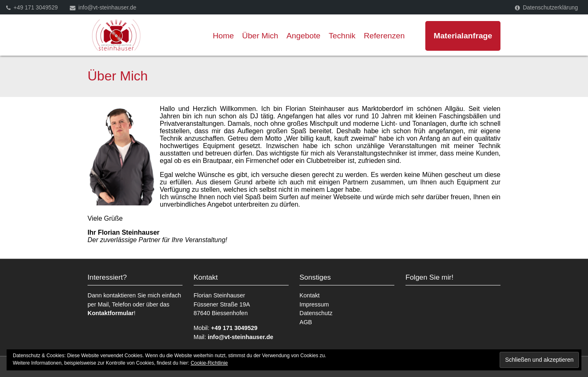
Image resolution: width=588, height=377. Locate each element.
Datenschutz (316, 313)
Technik (342, 36)
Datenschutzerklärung (550, 8)
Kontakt (309, 295)
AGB (306, 322)
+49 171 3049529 (36, 8)
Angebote (303, 36)
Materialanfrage (463, 36)
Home (223, 36)
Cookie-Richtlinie (209, 363)
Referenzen (384, 36)
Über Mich (260, 36)
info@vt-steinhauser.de (107, 8)
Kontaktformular (111, 313)
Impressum (314, 304)
